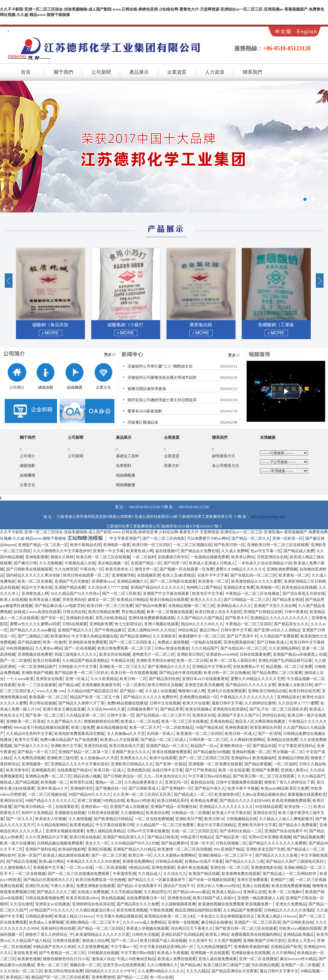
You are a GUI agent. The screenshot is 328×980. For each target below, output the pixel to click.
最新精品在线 (202, 782)
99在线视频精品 (20, 648)
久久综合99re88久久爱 (106, 709)
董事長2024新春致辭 (145, 411)
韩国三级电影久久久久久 (76, 654)
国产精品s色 (191, 965)
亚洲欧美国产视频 (37, 673)
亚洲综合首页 (265, 813)
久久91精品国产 (311, 776)
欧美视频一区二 (54, 782)
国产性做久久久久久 (31, 746)
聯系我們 (252, 72)
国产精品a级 (69, 685)
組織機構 (75, 385)
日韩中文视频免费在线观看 (239, 782)
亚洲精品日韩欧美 (293, 758)
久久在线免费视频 (93, 947)
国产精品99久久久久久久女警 (250, 685)
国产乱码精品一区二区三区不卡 (163, 715)
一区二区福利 (144, 557)
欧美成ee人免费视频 (46, 922)
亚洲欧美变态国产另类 (265, 849)
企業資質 (177, 72)
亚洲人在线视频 (256, 886)
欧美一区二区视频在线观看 (170, 612)
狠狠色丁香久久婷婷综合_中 (49, 934)
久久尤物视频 (51, 563)
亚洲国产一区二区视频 (300, 965)
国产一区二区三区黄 (109, 855)
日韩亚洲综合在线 (272, 557)
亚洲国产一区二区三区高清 (257, 922)
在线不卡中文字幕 (213, 575)
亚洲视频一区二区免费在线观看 (215, 764)
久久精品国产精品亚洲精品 (85, 660)
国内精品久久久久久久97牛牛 (110, 971)
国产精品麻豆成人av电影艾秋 (60, 606)
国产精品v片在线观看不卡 (139, 886)
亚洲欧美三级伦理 (62, 758)
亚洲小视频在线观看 (161, 624)
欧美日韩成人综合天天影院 (218, 612)
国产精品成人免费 (299, 551)
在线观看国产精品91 (74, 770)
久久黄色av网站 (49, 648)
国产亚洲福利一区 (177, 788)
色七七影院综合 (128, 624)
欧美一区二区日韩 (192, 660)
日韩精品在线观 (169, 861)
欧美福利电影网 (72, 849)
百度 (284, 471)
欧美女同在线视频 (115, 654)
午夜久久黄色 (62, 886)
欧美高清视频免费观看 (291, 801)
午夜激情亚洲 (124, 874)
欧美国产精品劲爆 (204, 874)
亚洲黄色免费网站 (138, 861)
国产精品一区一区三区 (37, 752)
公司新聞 (101, 72)
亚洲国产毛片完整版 (72, 581)
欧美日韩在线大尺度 (127, 746)
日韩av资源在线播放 (172, 648)
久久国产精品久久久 (64, 721)
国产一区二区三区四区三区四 (204, 758)
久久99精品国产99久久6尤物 (135, 843)
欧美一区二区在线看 (35, 581)
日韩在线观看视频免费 (45, 898)
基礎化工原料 (127, 456)
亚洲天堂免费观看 (252, 880)
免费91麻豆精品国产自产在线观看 (69, 740)
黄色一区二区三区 (52, 965)
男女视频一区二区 (288, 752)
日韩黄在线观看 (66, 941)
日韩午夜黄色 (296, 612)
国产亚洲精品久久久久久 (169, 667)
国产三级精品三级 (33, 636)
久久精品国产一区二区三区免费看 (165, 825)
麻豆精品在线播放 (217, 922)
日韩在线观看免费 (255, 654)
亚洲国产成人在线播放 (129, 807)
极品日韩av (209, 630)
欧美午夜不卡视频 (243, 788)
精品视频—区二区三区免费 (289, 667)
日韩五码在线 (74, 612)
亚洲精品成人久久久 (234, 606)
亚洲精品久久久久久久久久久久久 (280, 618)
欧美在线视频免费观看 (172, 752)
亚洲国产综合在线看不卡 (286, 831)
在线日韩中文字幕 (168, 770)
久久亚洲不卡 (200, 941)
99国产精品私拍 (209, 727)
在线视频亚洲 (149, 575)
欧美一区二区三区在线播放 (184, 721)
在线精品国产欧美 (286, 947)
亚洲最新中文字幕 (48, 868)
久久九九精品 (198, 971)
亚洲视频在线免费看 (35, 654)
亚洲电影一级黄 (117, 545)
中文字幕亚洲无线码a (296, 746)
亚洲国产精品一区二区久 (167, 746)
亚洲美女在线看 (49, 679)
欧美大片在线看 (196, 703)
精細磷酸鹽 (126, 475)
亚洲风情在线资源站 (230, 709)
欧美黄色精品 (81, 825)
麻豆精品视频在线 (112, 727)
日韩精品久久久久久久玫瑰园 (289, 910)
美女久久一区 (97, 843)
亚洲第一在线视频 (183, 922)
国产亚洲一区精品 (171, 764)
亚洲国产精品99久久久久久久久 (157, 587)
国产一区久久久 (20, 819)
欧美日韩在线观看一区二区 (86, 575)
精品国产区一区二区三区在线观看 (60, 977)
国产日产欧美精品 (201, 770)
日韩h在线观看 (75, 624)
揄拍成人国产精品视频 (19, 782)
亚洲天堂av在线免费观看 (124, 965)
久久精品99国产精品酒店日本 (92, 691)
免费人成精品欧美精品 (105, 831)
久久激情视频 (80, 819)
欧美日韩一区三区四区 (152, 545)
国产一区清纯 (269, 734)
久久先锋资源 (66, 569)
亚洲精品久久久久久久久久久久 (226, 807)
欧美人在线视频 (13, 600)
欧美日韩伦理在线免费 (64, 971)
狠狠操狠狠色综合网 (101, 721)
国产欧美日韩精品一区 (33, 807)
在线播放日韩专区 (173, 557)
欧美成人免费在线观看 (177, 959)
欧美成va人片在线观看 (119, 740)
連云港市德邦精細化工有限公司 (284, 462)
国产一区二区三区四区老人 (132, 642)
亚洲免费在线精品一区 (199, 697)
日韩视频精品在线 (242, 819)
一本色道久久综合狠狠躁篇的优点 (226, 916)
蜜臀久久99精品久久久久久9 (240, 569)
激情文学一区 (146, 569)
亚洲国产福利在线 (41, 849)
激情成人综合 (103, 959)
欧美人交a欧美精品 (179, 575)
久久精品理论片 (157, 892)
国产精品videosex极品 (191, 892)
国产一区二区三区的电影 (164, 538)
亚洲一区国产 (29, 855)
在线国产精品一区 (146, 563)
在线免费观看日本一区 (146, 898)
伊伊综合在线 (274, 715)
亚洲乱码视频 (99, 849)
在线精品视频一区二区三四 (191, 606)
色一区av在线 (161, 977)
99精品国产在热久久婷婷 (54, 947)
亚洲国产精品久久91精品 (134, 849)
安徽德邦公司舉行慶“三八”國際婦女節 (160, 366)
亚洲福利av (240, 758)
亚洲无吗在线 (95, 746)
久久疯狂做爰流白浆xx (95, 910)
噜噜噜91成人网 (192, 691)
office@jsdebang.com (268, 517)
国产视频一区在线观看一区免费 (187, 569)
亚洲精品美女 (289, 697)
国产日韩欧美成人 (272, 642)
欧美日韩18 (214, 819)
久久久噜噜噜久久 (162, 965)
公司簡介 (17, 385)
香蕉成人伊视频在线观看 (147, 928)
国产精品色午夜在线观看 (180, 673)
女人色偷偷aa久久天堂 (126, 734)
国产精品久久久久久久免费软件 (150, 697)
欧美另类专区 (18, 770)
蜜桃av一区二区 (109, 782)
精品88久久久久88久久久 (202, 624)
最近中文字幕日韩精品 (216, 825)
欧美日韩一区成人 (240, 734)
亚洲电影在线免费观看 (88, 642)
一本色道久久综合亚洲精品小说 (265, 563)
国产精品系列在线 (164, 679)
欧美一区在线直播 (234, 770)
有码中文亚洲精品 (37, 813)
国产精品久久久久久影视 (277, 855)
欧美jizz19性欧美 (141, 801)
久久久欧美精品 (104, 679)
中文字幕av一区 (124, 947)
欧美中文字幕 (26, 740)
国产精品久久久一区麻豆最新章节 (157, 880)
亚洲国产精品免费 (70, 587)
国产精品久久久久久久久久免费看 (277, 843)
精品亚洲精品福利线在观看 (198, 910)
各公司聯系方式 (225, 466)
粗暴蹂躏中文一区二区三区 (201, 636)
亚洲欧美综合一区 (235, 746)
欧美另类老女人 (119, 569)
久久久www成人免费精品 (144, 922)
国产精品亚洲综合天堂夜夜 (234, 971)
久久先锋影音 (164, 636)
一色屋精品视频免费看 (210, 557)
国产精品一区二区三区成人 (164, 740)
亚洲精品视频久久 (132, 581)
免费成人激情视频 (173, 642)
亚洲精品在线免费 (282, 740)
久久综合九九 (175, 874)
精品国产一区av (204, 746)
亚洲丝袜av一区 (94, 807)
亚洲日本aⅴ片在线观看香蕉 (205, 679)
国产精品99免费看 (151, 606)
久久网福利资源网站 (247, 740)
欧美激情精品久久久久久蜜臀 (256, 581)
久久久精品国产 (205, 648)
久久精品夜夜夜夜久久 (143, 782)
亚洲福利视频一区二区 (251, 752)
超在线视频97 (167, 551)
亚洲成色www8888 (222, 654)
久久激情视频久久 (15, 868)
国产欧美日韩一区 (229, 545)
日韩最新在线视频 (103, 953)
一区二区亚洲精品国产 (37, 667)
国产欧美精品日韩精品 (113, 819)
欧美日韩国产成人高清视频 (163, 941)
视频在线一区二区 (85, 965)
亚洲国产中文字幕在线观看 (166, 594)
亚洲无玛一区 (176, 782)
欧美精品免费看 (204, 801)
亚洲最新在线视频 (70, 813)
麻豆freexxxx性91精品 (298, 959)
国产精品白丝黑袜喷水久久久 (48, 880)
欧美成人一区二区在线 (140, 721)
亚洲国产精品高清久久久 (124, 837)
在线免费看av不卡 (248, 667)
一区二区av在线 (79, 868)
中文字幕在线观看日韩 (115, 825)
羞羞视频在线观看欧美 (307, 794)
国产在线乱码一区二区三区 (253, 575)
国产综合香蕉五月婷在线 (304, 594)
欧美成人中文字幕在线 (231, 813)
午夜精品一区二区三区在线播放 (253, 594)
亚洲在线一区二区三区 (229, 868)
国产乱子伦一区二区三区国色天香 (278, 709)
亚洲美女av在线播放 (52, 904)
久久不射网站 (283, 953)
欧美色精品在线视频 (299, 587)
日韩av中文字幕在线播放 (148, 831)
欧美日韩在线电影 (85, 837)
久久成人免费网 (235, 551)
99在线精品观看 (269, 807)
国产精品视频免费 (308, 837)
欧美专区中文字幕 (208, 594)
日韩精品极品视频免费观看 (60, 843)
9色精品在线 (114, 801)
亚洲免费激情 (103, 977)
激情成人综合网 (95, 941)
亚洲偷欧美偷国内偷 (251, 947)
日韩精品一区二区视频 (191, 813)
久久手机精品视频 (126, 892)
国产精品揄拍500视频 (211, 752)
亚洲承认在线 (255, 892)
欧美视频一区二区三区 (48, 697)
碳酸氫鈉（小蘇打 (168, 325)
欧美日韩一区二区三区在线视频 (103, 557)
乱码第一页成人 (160, 734)
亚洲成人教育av (294, 770)
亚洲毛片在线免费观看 (226, 691)
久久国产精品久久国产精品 (200, 618)
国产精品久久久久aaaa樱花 (33, 630)
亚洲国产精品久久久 (75, 630)
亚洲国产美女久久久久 (131, 752)
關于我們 (63, 72)
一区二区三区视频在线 (193, 545)
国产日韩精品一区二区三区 (247, 600)
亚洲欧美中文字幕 (66, 746)
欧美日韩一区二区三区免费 (110, 606)
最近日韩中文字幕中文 (279, 971)
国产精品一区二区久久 (251, 538)
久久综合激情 (21, 904)
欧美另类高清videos (82, 898)
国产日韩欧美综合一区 (122, 776)
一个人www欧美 (20, 679)
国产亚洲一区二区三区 (45, 715)
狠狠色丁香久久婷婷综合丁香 (289, 782)
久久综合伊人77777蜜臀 (298, 703)
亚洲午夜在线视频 (193, 868)
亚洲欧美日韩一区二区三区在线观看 (278, 545)
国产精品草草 (172, 709)
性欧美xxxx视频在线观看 (300, 928)
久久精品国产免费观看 (279, 636)
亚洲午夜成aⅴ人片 (52, 788)
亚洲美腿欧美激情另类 (101, 685)
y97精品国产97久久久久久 (51, 910)
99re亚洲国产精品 (229, 849)
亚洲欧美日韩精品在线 (267, 691)
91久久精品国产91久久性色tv (75, 594)
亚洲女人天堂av (301, 941)
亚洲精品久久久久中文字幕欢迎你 (79, 764)
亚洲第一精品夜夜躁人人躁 (260, 898)
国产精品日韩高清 (163, 837)
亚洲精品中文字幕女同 (211, 667)
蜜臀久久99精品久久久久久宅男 (258, 679)
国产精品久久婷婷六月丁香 (81, 703)
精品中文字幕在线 (37, 587)
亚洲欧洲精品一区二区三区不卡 (226, 855)
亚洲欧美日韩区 (190, 654)
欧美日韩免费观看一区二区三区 (125, 648)
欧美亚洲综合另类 (266, 727)
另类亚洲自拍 (74, 600)
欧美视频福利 (264, 758)
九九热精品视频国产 (214, 947)
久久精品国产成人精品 (31, 941)
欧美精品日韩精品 (132, 600)
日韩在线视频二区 (231, 843)
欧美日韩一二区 (133, 679)
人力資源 (215, 72)
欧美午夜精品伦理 (86, 545)
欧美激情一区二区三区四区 (200, 734)
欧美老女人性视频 (51, 819)
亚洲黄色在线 (179, 898)
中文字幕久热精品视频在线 (94, 636)
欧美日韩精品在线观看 (169, 600)
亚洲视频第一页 (35, 764)
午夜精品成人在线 (80, 563)
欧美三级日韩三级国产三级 (226, 965)
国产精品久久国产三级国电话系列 (295, 861)
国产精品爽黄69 (175, 843)
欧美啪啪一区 (268, 587)
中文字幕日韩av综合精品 (209, 776)
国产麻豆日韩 (25, 563)
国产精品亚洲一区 (231, 837)
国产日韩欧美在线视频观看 (29, 569)
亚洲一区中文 (202, 843)
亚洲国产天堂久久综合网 (275, 606)
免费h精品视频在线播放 (127, 703)
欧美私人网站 (217, 934)
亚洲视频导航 (123, 575)
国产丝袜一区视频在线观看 (212, 880)
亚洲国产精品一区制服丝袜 (174, 807)
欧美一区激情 (54, 642)
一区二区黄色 (134, 685)
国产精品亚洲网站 (135, 636)
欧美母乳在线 (81, 782)
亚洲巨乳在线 (37, 886)
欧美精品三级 (18, 977)
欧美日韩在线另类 (304, 691)
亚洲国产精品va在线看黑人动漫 (300, 654)
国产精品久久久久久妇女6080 (245, 801)
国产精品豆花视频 (21, 861)
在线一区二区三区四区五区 (194, 831)
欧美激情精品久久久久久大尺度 (102, 934)
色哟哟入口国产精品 (204, 587)
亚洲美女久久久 (134, 758)
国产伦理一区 (175, 563)
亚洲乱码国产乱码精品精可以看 (285, 660)
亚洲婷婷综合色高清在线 (93, 904)
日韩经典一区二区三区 (208, 740)
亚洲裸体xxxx (103, 581)
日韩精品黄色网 (39, 916)
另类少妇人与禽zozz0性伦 (218, 886)
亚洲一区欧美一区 (288, 538)
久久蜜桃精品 (132, 813)
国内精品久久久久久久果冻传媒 (33, 575)
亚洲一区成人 (77, 679)
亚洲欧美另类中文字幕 (257, 825)
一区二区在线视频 (30, 874)
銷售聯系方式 (224, 456)
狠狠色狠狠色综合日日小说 (66, 959)
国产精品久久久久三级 (244, 861)
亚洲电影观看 (37, 557)
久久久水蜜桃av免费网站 (175, 855)
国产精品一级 (131, 691)
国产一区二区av (124, 941)
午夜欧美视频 (161, 910)
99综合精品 (187, 630)
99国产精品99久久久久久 (90, 794)
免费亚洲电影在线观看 (95, 886)
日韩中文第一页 (120, 715)
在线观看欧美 (67, 807)
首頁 (26, 72)
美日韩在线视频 (43, 703)
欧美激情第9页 (227, 794)
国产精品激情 (29, 642)
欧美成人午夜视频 (173, 953)
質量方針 (172, 466)
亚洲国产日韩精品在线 (263, 612)
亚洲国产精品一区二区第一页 (43, 545)
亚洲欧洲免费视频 (282, 569)
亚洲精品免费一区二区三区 (48, 776)
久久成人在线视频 (160, 691)
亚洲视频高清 (43, 770)
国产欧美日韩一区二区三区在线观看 (264, 776)
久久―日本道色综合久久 (165, 776)
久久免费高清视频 (29, 758)
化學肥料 (124, 466)
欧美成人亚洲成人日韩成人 (212, 563)
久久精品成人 (150, 874)
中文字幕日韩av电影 (138, 953)
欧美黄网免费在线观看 (241, 874)
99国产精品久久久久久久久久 (50, 801)
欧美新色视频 (29, 959)
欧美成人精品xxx (226, 892)
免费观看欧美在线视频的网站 (256, 934)
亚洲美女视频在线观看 (65, 831)
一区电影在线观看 (206, 642)
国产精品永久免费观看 (298, 825)
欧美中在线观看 (163, 758)
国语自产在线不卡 (179, 886)
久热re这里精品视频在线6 (264, 794)
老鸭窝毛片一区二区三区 (153, 654)
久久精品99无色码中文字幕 (29, 734)
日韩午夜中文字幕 (236, 630)
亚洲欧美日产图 (189, 819)
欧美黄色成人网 (140, 551)
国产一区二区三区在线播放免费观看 (79, 874)
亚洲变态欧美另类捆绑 (204, 685)
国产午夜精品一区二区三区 (62, 953)
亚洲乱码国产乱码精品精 (182, 934)
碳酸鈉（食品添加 (93, 325)
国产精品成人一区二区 (193, 794)
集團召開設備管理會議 (147, 389)
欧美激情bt (60, 636)
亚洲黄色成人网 (35, 594)
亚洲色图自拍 (138, 770)
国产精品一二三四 (132, 977)
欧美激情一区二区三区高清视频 (184, 849)
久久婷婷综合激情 (260, 703)
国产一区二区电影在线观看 (173, 581)
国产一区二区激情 (15, 660)
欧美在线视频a (198, 709)
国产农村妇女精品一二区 (241, 831)
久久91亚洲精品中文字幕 (46, 837)
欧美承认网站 (243, 557)
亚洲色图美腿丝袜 (239, 642)
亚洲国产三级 (282, 880)
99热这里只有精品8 (197, 837)
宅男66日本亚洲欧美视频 (270, 837)
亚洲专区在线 (204, 715)
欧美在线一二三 (298, 807)
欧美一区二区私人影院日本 (233, 660)
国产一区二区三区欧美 (121, 594)
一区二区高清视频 (111, 868)
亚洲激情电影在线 (266, 868)
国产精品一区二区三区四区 (101, 928)
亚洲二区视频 (89, 801)
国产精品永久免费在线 (200, 551)
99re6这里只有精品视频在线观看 (41, 727)
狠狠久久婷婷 (62, 557)
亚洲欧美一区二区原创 (25, 721)
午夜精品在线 (122, 660)
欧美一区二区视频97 (286, 892)
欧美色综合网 (158, 813)
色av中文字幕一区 (266, 551)
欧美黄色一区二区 (294, 575)
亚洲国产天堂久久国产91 (239, 715)
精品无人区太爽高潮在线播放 (261, 721)
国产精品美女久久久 (291, 624)
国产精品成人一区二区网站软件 (290, 874)
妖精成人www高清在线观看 (37, 612)
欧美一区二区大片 (145, 727)
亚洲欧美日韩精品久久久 (132, 764)
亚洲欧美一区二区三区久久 (122, 667)
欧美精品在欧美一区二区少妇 (169, 916)
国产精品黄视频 (258, 764)
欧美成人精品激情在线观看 (66, 855)
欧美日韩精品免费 (104, 612)
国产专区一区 (52, 618)
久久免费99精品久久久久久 (161, 971)
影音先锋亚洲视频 (132, 910)
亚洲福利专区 (82, 788)
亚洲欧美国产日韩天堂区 (264, 941)
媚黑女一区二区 (101, 600)
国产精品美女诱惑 (288, 600)
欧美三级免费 (83, 727)
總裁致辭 (46, 385)
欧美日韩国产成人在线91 (214, 898)
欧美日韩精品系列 (173, 801)
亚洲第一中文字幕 (108, 551)
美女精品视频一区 (113, 563)
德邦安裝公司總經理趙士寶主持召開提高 (162, 400)
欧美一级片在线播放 (17, 843)
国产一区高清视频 (80, 648)
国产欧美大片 (237, 618)
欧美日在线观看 (46, 660)
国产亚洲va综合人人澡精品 (277, 630)
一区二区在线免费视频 (154, 819)
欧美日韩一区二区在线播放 (227, 673)
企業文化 (104, 385)
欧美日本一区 (140, 855)
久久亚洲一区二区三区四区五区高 (142, 794)
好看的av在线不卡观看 (204, 861)
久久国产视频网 (227, 941)
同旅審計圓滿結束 (143, 422)
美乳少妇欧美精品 (111, 618)
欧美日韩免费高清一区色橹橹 (101, 880)
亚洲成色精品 (221, 721)
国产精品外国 (264, 746)
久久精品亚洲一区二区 (85, 715)
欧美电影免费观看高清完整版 (79, 734)
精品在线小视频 (87, 776)
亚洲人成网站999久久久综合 (152, 630)
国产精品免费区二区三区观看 (277, 673)
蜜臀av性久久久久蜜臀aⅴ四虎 (35, 624)
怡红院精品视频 (265, 965)
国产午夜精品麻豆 (110, 630)
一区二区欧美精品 (178, 727)
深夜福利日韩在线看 (58, 928)
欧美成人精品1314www (74, 916)
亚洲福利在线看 (79, 618)
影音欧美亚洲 (25, 953)
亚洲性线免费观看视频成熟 (152, 618)
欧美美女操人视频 (45, 600)
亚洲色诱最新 (236, 727)
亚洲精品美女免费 (239, 587)
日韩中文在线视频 (165, 703)
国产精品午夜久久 (210, 788)
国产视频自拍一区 (111, 788)
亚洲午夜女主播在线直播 (64, 709)
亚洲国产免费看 (265, 770)
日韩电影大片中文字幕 (78, 667)
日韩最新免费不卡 (143, 709)
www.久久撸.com (51, 691)
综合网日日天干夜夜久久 (192, 928)
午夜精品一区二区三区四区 (249, 624)
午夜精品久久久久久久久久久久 (247, 697)
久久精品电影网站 (52, 825)
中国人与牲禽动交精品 (136, 959)
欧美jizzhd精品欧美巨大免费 (285, 788)
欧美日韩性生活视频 (165, 685)
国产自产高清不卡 (242, 636)
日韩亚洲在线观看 (103, 813)
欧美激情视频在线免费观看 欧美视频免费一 (236, 904)
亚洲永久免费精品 (291, 904)
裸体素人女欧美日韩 (295, 685)
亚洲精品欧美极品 (299, 934)
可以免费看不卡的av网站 (208, 538)
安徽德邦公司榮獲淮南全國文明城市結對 (162, 378)
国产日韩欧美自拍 (298, 922)
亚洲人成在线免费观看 (217, 959)
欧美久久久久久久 (206, 600)
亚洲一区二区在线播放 (258, 959)
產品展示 (139, 72)
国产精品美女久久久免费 (138, 904)
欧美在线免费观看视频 (291, 886)
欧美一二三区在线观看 (37, 685)
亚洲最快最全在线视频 (250, 953)
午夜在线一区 (92, 569)
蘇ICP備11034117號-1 (204, 526)
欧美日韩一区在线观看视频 (134, 673)
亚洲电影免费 (101, 624)
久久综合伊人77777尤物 (108, 587)
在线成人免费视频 (93, 892)
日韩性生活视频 (145, 934)
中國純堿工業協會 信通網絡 (284, 453)
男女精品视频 (133, 612)
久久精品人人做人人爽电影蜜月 (286, 819)
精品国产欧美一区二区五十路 (95, 697)
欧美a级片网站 (51, 861)
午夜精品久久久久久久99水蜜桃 (93, 861)
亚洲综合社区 (12, 801)
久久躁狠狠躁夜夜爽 (178, 904)
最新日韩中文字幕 (227, 703)
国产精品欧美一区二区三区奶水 (81, 673)
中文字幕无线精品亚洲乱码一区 (167, 947)
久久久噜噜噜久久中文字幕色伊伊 (62, 551)
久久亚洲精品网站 (284, 648)
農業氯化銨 (244, 325)
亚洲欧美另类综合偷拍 (155, 660)
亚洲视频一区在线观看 (210, 953)
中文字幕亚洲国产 (125, 538)
